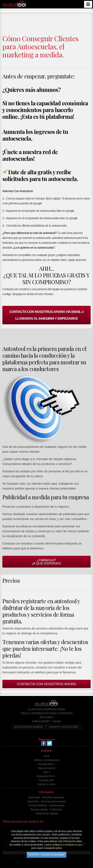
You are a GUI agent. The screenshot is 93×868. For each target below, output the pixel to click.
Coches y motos (46, 784)
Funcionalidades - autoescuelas (47, 805)
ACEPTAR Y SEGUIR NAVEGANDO (46, 855)
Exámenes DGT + (46, 776)
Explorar (46, 751)
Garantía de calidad (47, 813)
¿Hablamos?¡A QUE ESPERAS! (46, 562)
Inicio (47, 756)
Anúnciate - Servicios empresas (47, 797)
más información (67, 841)
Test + (46, 772)
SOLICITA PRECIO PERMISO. (29, 727)
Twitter (49, 743)
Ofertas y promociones (46, 760)
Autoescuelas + (46, 764)
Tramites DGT (46, 780)
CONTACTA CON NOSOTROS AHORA (47, 684)
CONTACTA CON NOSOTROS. (64, 727)
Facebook (44, 743)
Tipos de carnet (46, 768)
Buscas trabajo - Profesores (46, 809)
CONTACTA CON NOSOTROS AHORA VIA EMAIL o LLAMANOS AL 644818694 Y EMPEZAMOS (46, 315)
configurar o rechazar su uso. (67, 845)
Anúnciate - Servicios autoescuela (46, 801)
